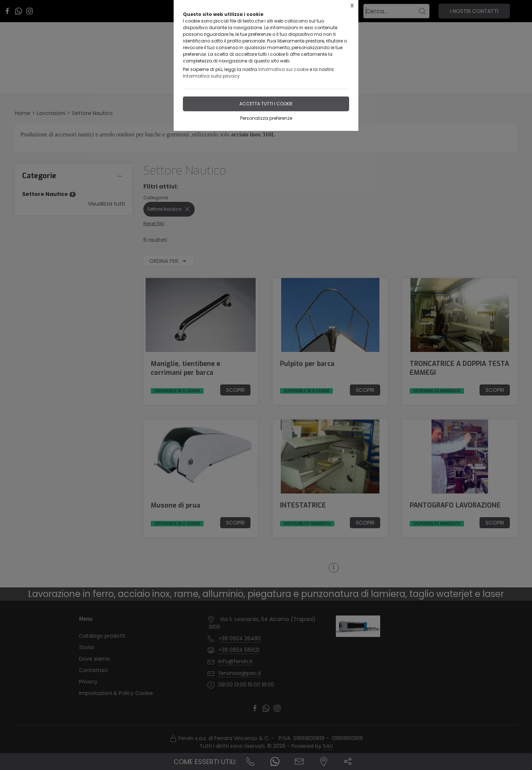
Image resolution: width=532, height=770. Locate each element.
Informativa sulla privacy (211, 76)
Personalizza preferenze (266, 118)
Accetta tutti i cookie (266, 104)
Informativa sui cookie (283, 69)
